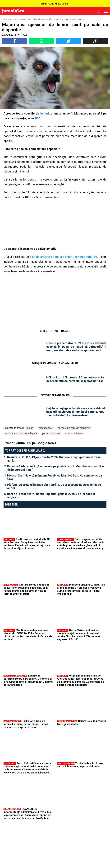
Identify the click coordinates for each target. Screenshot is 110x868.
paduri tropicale (51, 433)
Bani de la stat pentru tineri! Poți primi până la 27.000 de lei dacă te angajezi (51, 496)
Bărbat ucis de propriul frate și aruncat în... (81, 723)
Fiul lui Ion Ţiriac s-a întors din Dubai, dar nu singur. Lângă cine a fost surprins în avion (26, 724)
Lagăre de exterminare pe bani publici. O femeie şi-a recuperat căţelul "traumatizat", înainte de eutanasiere (28, 680)
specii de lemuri (74, 433)
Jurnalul (13, 11)
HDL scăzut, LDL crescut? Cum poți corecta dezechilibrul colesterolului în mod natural (75, 379)
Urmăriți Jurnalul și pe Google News (30, 443)
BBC (38, 118)
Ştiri (16, 19)
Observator (26, 19)
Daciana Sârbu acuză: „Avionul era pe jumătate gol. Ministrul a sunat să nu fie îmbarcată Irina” (56, 468)
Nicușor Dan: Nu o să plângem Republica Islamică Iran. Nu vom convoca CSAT (55, 477)
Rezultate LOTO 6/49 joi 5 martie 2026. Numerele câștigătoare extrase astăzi (54, 459)
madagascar (46, 428)
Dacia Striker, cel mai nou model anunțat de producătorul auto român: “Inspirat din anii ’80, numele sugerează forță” (79, 635)
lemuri (45, 113)
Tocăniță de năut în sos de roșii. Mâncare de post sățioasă (80, 765)
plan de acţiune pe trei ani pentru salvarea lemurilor (64, 257)
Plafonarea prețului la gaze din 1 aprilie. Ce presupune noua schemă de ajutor (54, 486)
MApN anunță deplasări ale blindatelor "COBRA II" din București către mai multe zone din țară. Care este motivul (28, 635)
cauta (97, 11)
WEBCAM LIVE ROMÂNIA (55, 4)
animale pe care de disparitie (74, 428)
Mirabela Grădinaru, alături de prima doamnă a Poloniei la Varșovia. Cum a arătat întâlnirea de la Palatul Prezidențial (81, 589)
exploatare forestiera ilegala (21, 433)
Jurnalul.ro (7, 19)
